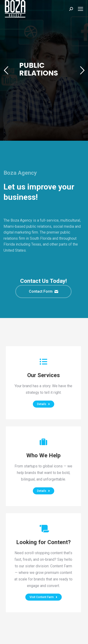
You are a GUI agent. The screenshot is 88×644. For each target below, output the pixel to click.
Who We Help (43, 455)
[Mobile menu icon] (80, 9)
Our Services (44, 375)
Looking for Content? (43, 542)
